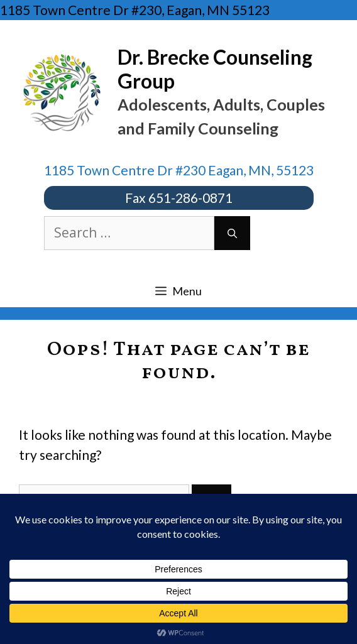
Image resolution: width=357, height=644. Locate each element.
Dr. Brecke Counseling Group (215, 69)
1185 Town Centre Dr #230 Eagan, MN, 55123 (179, 170)
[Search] (232, 233)
